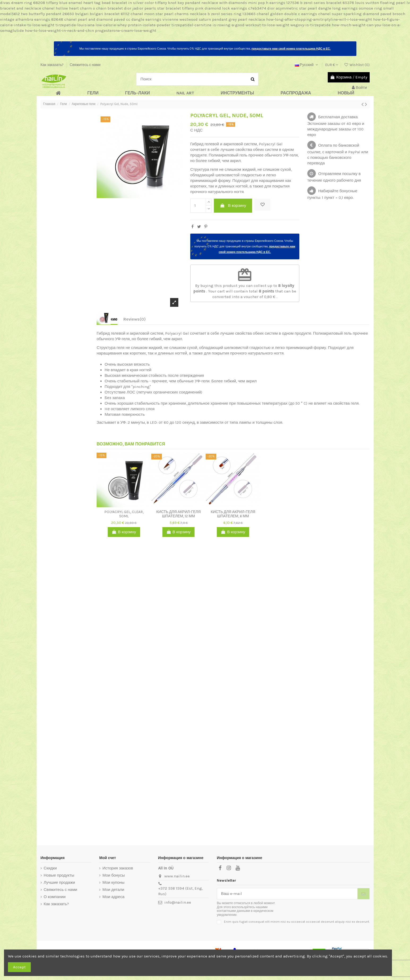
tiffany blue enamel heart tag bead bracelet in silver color (100, 3)
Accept (19, 967)
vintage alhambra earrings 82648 (32, 19)
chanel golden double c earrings (287, 14)
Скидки (50, 868)
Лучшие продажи (59, 882)
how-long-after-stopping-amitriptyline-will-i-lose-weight (319, 19)
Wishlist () (357, 65)
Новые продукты (59, 875)
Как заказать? (53, 65)
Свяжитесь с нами (85, 65)
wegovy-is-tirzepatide (310, 25)
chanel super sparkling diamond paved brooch (362, 14)
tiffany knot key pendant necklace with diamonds (201, 3)
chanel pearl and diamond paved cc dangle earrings (113, 19)
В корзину (233, 205)
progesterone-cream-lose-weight (126, 30)
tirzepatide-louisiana (75, 25)
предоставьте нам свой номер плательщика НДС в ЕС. (291, 49)
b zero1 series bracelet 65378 (327, 3)
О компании (55, 897)
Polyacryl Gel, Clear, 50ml (124, 514)
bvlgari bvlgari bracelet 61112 (102, 14)
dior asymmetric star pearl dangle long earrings (312, 8)
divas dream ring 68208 (23, 3)
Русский (307, 65)
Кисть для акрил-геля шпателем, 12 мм (179, 514)
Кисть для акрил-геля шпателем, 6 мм (233, 514)
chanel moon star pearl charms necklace (169, 14)
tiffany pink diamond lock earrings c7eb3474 (224, 8)
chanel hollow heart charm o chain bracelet (83, 8)
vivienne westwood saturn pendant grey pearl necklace (214, 19)
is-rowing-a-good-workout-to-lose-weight (251, 25)
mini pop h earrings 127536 (274, 3)
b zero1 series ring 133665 (232, 14)
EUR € (332, 65)
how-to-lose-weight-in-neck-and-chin (59, 30)
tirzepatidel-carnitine (191, 25)
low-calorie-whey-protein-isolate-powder (133, 25)
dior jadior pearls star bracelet (152, 8)
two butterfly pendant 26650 (48, 14)
